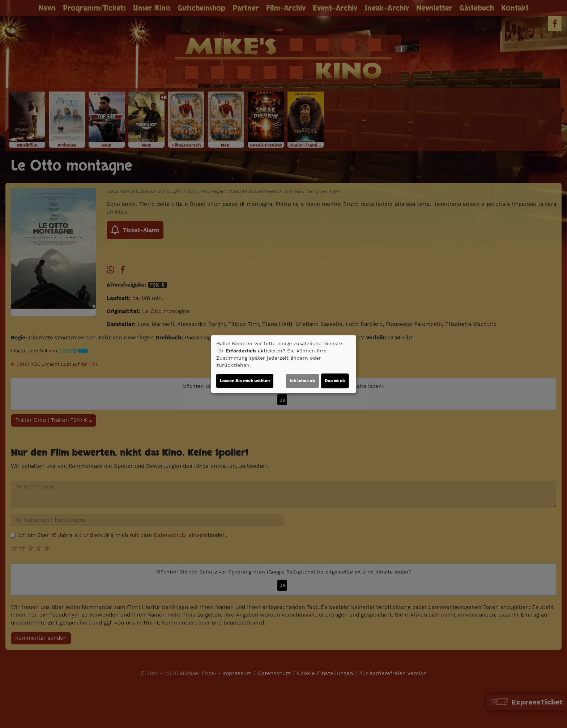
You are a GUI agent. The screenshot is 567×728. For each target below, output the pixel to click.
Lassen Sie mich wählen (245, 381)
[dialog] (283, 364)
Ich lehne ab (302, 381)
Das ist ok (335, 381)
